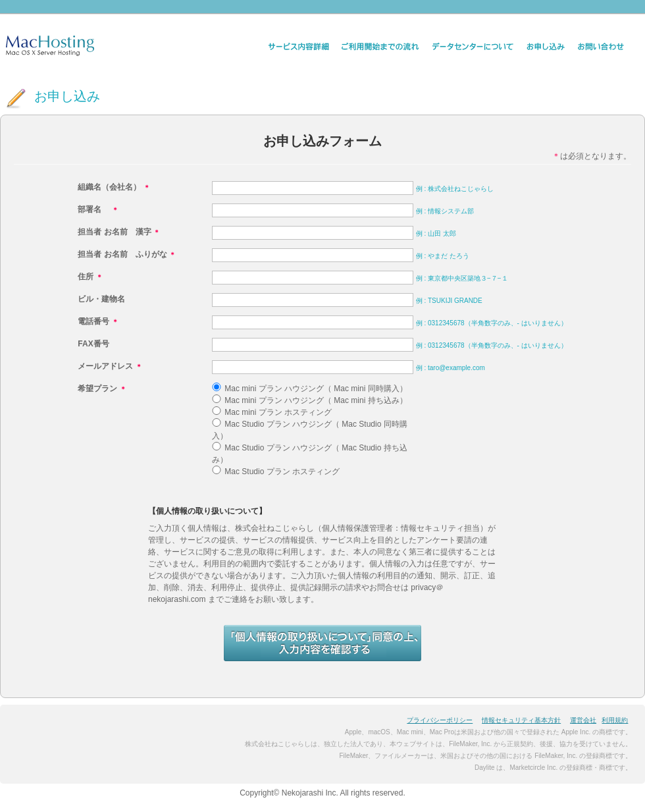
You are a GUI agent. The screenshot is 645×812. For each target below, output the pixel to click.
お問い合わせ (601, 46)
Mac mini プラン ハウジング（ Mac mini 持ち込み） (316, 400)
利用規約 (615, 720)
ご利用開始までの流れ (380, 46)
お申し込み (546, 46)
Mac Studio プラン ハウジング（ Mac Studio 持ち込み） (309, 454)
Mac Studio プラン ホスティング (282, 472)
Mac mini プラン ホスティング (278, 412)
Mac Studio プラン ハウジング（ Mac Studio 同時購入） (309, 430)
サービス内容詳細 (298, 46)
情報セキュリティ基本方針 (521, 720)
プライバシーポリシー (440, 720)
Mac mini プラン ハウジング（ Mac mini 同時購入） (316, 389)
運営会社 (583, 720)
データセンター (473, 46)
